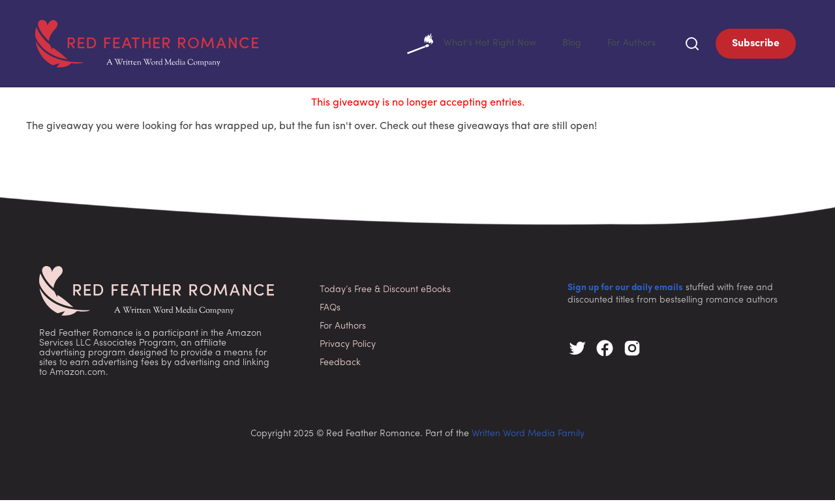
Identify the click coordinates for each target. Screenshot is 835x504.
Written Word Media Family (528, 438)
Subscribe (756, 46)
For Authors (629, 45)
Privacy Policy (348, 348)
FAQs (330, 312)
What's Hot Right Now (459, 46)
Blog (565, 45)
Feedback (340, 367)
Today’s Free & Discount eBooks (385, 294)
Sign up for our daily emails (625, 292)
